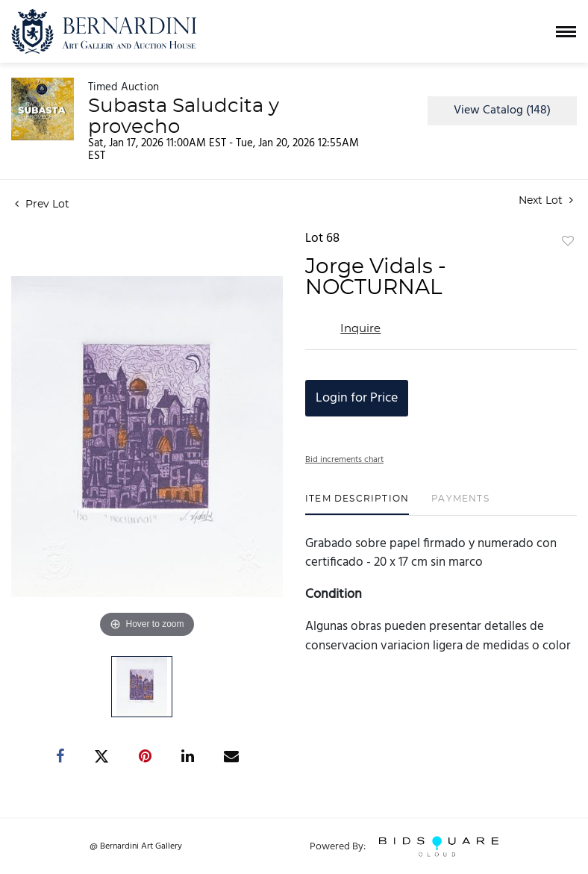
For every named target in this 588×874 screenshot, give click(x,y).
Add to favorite (568, 242)
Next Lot (546, 200)
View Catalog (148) (502, 110)
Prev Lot (42, 205)
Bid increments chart (344, 460)
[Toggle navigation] (566, 32)
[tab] (357, 504)
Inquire (360, 329)
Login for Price (357, 398)
